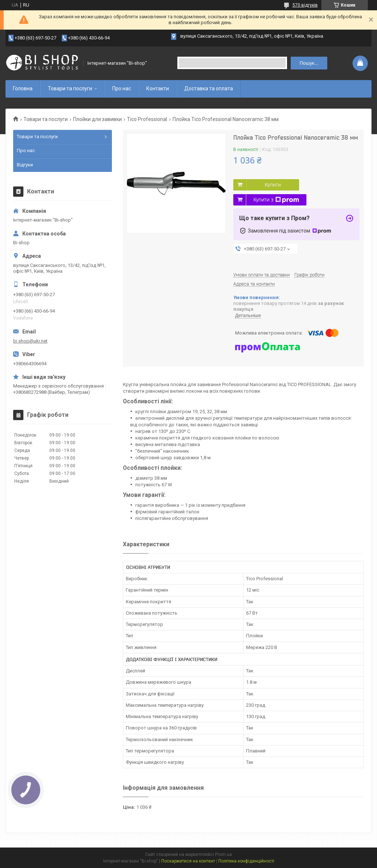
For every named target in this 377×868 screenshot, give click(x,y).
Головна (23, 88)
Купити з (276, 200)
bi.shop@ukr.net (30, 341)
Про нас (122, 88)
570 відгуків (305, 5)
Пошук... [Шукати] (309, 63)
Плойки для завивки (97, 119)
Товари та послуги (70, 88)
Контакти (158, 88)
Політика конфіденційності (246, 861)
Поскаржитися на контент (188, 861)
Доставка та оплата (209, 88)
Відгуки (25, 165)
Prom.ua (223, 854)
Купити (273, 185)
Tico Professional (147, 119)
